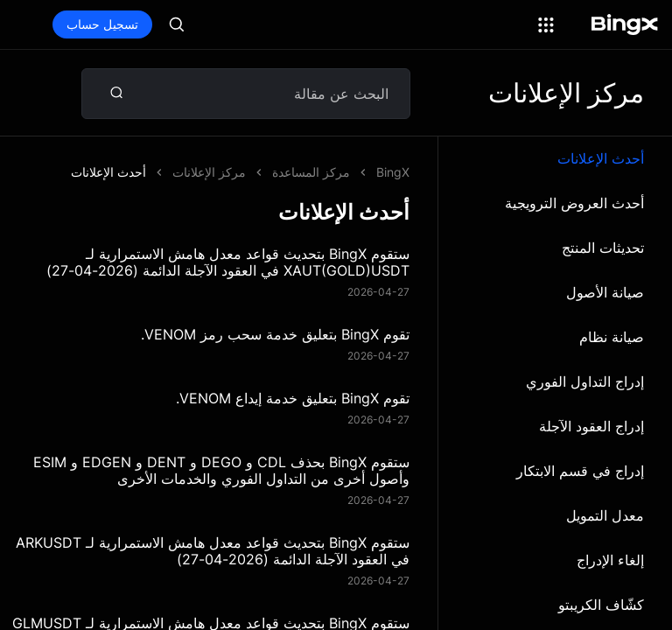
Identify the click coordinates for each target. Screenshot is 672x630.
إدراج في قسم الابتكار (580, 471)
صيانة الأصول (605, 292)
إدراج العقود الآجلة (591, 426)
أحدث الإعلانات (601, 158)
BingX (393, 172)
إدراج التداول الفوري (585, 381)
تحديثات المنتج (603, 248)
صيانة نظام (612, 337)
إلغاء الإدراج (610, 560)
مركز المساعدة (311, 172)
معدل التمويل (605, 515)
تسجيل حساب (102, 24)
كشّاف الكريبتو (601, 605)
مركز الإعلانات (209, 172)
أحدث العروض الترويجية (574, 203)
